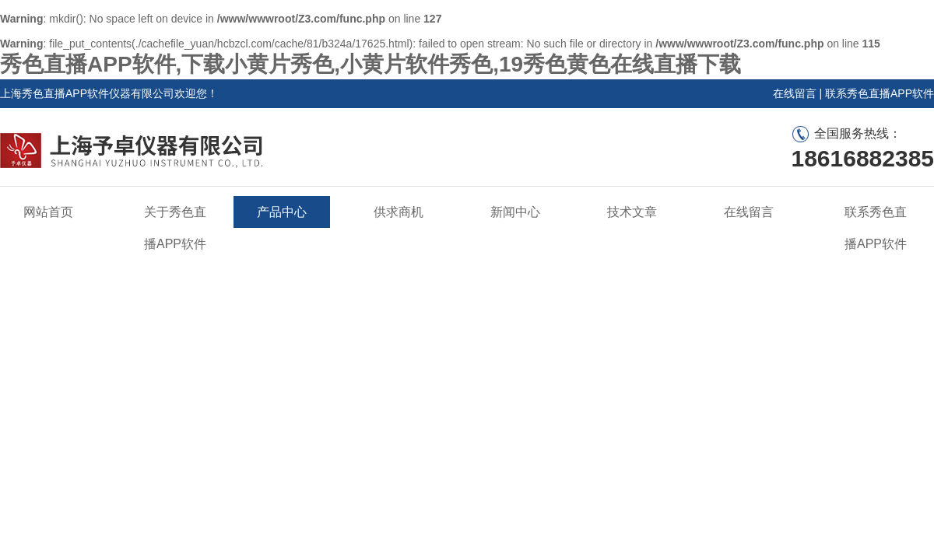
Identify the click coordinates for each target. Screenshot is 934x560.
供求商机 (399, 212)
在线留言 (795, 93)
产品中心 (282, 212)
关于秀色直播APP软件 (175, 228)
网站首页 (48, 212)
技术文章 (632, 212)
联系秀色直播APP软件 (880, 93)
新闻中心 (515, 212)
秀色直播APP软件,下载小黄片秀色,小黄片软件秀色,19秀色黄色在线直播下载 (370, 64)
